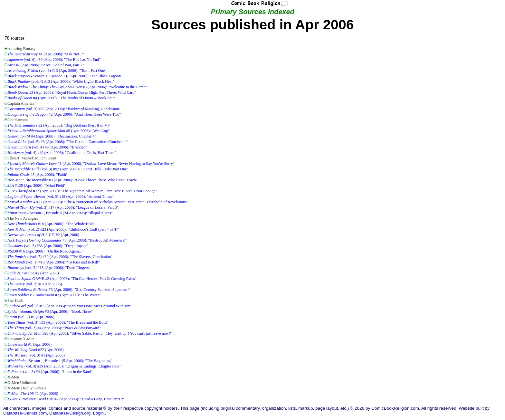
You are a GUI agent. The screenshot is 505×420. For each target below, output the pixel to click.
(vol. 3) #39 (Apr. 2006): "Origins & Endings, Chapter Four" (64, 366)
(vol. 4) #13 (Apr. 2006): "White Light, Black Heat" (61, 81)
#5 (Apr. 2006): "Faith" (38, 175)
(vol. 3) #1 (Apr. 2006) (36, 355)
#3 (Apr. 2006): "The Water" (54, 295)
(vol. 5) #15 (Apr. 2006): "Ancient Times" (60, 196)
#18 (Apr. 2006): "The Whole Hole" (51, 224)
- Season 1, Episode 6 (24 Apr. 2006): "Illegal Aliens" (60, 213)
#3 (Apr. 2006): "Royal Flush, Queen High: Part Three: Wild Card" (72, 92)
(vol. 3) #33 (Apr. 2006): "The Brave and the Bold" (58, 322)
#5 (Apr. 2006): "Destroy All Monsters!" (67, 240)
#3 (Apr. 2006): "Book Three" (50, 311)
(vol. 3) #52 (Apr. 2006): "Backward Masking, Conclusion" (64, 109)
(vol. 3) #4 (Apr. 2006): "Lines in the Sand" (50, 372)
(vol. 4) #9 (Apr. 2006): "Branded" (47, 147)
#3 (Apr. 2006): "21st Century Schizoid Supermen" (69, 290)
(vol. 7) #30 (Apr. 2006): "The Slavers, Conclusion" (60, 257)
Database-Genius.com (25, 413)
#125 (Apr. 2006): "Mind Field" (36, 186)
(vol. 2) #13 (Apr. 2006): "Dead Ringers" (49, 268)
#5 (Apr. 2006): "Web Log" (58, 131)
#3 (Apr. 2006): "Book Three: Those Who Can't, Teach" (72, 180)
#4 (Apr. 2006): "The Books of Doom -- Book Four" (62, 98)
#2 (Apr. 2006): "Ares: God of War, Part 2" (46, 65)
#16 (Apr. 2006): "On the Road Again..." (45, 251)
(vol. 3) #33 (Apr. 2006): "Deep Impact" (48, 246)
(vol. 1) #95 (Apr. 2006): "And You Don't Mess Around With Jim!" (70, 306)
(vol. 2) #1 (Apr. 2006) (31, 317)
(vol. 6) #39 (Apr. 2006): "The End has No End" (54, 60)
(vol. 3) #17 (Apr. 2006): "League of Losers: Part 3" (63, 207)
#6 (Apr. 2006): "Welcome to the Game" (77, 87)
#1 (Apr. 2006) (29, 344)
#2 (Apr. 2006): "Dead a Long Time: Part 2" (66, 399)
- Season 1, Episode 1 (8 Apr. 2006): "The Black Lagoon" (65, 76)
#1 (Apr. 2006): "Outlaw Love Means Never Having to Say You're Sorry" (91, 164)
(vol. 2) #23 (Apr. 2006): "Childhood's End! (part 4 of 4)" (63, 229)
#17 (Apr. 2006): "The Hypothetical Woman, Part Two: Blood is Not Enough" (82, 191)
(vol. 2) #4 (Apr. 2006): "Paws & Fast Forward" (54, 328)
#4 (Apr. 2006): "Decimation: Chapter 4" (52, 136)
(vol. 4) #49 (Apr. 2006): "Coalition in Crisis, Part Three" (62, 153)
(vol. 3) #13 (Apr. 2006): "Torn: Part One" (57, 71)
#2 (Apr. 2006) (43, 235)
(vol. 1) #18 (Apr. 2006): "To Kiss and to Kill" (53, 262)
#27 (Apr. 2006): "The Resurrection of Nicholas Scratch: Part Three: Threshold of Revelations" (98, 202)
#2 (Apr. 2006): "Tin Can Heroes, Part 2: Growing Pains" (72, 279)
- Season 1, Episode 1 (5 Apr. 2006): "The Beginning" (60, 361)
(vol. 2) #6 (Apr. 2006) (35, 284)
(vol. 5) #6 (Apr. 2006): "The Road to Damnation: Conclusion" (68, 142)
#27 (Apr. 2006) (35, 350)
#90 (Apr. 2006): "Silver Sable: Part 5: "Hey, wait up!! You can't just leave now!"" (90, 333)
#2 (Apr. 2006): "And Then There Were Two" (64, 114)
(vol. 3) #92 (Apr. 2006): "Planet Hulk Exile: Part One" (68, 169)
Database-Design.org (70, 413)
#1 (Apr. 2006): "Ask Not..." (46, 54)
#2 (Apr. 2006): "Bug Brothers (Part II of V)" (59, 125)
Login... (100, 413)
